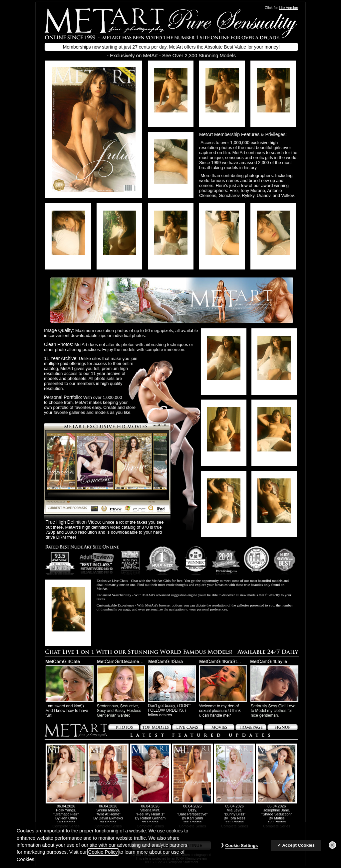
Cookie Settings (241, 846)
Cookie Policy (103, 852)
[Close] (332, 845)
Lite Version (289, 8)
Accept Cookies (298, 845)
